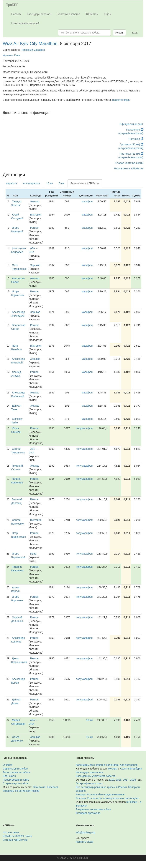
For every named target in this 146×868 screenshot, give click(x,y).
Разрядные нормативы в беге (94, 809)
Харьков (35, 265)
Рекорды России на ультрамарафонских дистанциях (107, 798)
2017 (126, 780)
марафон (11, 183)
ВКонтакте (39, 787)
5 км (61, 183)
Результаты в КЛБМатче (129, 168)
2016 (133, 780)
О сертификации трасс (90, 783)
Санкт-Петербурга (131, 769)
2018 (118, 780)
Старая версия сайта (15, 783)
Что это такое (11, 832)
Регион (34, 228)
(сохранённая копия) (131, 133)
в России (132, 802)
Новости (16, 14)
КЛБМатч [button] (92, 14)
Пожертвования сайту (16, 780)
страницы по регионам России (21, 791)
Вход (134, 33)
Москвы (113, 769)
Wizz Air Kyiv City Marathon (30, 43)
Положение (135, 130)
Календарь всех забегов (90, 765)
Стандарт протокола (88, 813)
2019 (111, 780)
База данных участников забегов (96, 776)
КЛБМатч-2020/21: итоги (17, 836)
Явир (33, 554)
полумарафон (32, 183)
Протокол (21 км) (131, 154)
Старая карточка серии (129, 163)
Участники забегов (69, 14)
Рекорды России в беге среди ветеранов (100, 794)
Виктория (36, 215)
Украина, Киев (11, 55)
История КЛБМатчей (15, 840)
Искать (120, 33)
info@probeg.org (86, 832)
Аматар (35, 201)
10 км (49, 183)
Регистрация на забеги (17, 772)
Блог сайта (9, 776)
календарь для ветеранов (122, 765)
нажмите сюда (121, 100)
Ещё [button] (108, 14)
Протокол (136, 139)
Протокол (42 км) (131, 144)
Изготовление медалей (25, 23)
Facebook (53, 787)
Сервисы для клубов (15, 769)
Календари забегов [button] (39, 14)
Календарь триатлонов (90, 772)
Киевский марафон (33, 50)
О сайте (8, 765)
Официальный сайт (131, 124)
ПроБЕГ (12, 5)
